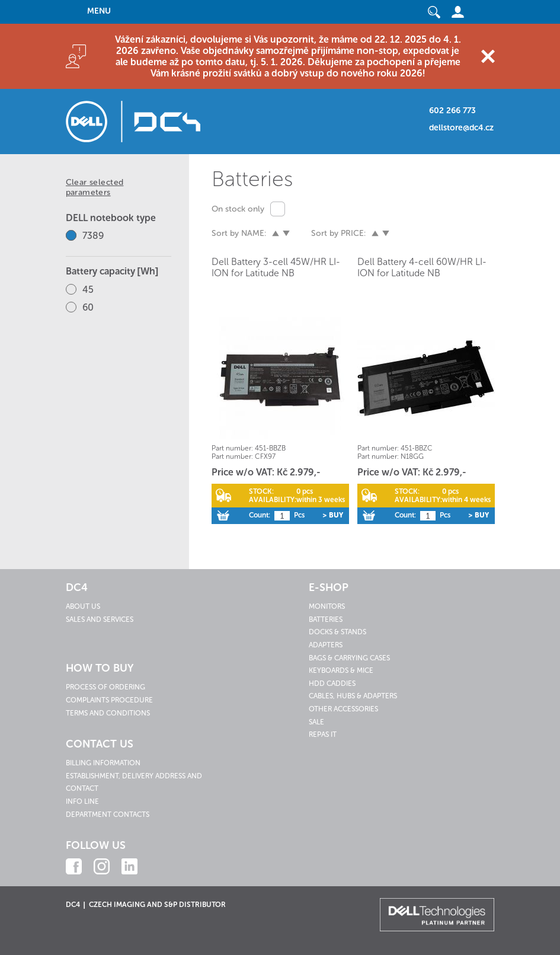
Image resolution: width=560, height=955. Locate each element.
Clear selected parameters (95, 187)
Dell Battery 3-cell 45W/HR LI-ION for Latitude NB (276, 267)
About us (83, 606)
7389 (93, 236)
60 (88, 307)
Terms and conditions (108, 713)
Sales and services (100, 619)
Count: (260, 515)
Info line (82, 801)
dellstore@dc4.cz (461, 128)
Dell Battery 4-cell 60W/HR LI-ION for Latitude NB (422, 267)
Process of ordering (105, 687)
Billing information (103, 763)
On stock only (238, 209)
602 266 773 (452, 111)
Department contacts (108, 815)
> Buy (333, 515)
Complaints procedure (109, 700)
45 (88, 290)
